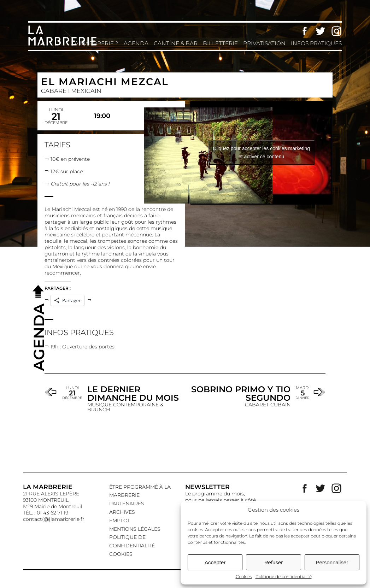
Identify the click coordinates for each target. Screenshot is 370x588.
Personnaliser (332, 562)
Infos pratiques (316, 43)
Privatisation (264, 43)
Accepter (215, 562)
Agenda (136, 43)
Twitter (321, 31)
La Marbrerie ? (95, 43)
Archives (122, 512)
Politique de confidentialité (284, 577)
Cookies (244, 577)
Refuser (274, 562)
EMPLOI (119, 521)
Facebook (305, 31)
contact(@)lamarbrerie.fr (54, 519)
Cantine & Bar (176, 43)
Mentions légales (135, 529)
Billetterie (220, 43)
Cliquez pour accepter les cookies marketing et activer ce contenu (261, 152)
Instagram (336, 31)
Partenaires (127, 504)
